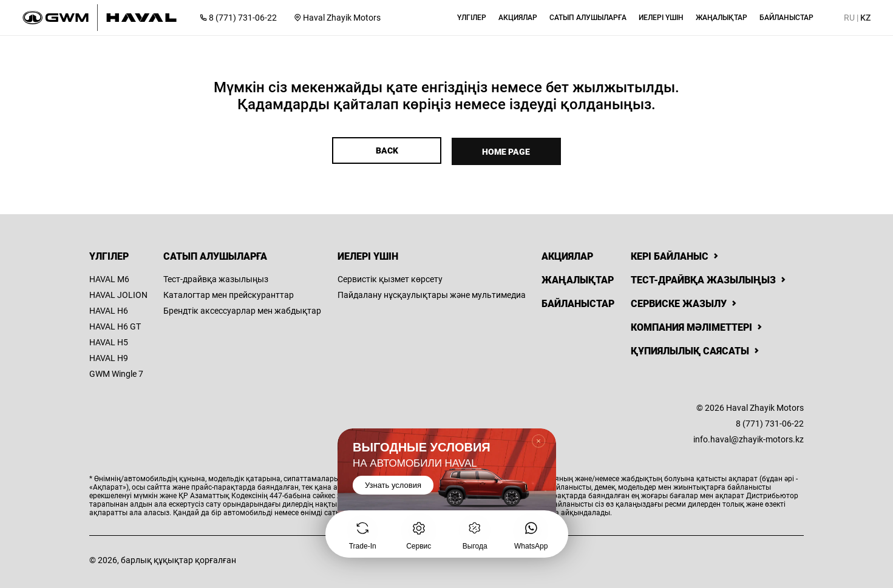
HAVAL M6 (109, 277)
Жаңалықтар (578, 278)
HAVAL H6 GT (115, 325)
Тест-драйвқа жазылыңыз (216, 277)
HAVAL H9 (109, 356)
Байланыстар (578, 302)
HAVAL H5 (109, 340)
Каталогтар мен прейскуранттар (229, 293)
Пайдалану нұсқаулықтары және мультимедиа (432, 293)
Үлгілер (109, 255)
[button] (472, 18)
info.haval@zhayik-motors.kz (749, 438)
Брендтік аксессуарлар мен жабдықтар (242, 309)
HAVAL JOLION (118, 293)
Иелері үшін (368, 255)
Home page (507, 150)
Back (386, 150)
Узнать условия (393, 485)
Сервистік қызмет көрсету (390, 277)
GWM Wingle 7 (116, 372)
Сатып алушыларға (215, 255)
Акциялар (567, 255)
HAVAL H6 (109, 309)
